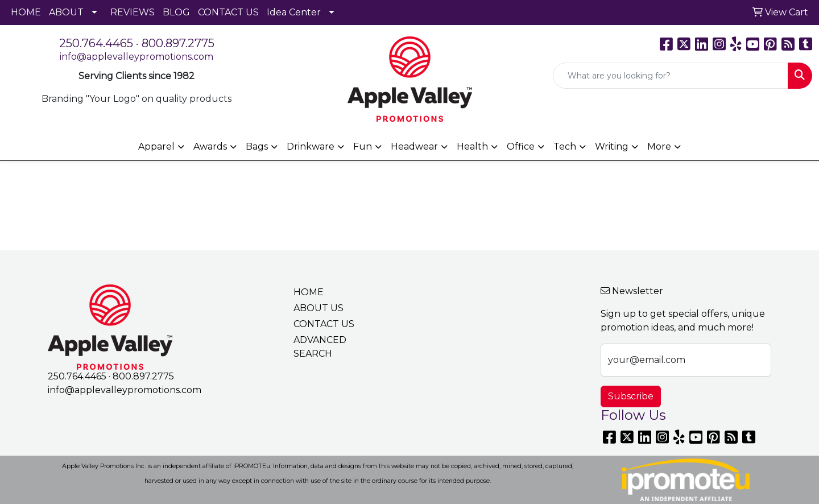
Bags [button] (257, 146)
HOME (26, 12)
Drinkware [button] (311, 146)
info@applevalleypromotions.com (136, 57)
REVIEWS (133, 12)
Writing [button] (612, 146)
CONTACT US (228, 12)
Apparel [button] (156, 146)
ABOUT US (318, 308)
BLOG (176, 12)
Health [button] (472, 146)
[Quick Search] (671, 76)
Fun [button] (363, 146)
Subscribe (631, 396)
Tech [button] (565, 146)
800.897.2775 (178, 43)
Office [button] (521, 146)
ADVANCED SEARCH (320, 347)
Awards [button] (210, 146)
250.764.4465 (96, 43)
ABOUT (66, 12)
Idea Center (294, 12)
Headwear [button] (414, 146)
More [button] (659, 146)
